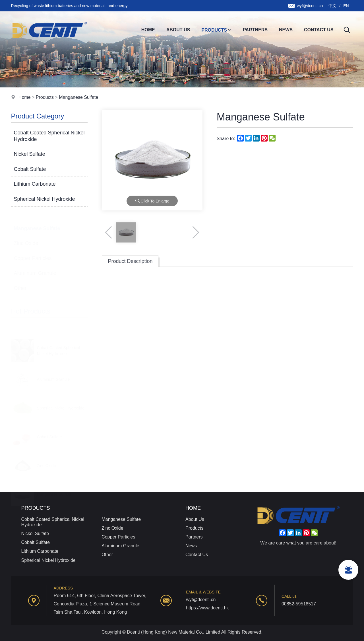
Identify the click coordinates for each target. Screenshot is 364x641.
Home (148, 30)
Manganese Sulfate (78, 97)
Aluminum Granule (35, 267)
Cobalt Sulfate (30, 169)
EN (346, 6)
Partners (255, 30)
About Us (178, 30)
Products (216, 30)
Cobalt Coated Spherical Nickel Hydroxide (49, 136)
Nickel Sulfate (29, 154)
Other (20, 282)
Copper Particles (33, 253)
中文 (332, 6)
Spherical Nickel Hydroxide (44, 199)
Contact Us (319, 30)
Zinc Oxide (26, 237)
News (286, 30)
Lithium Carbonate (35, 184)
